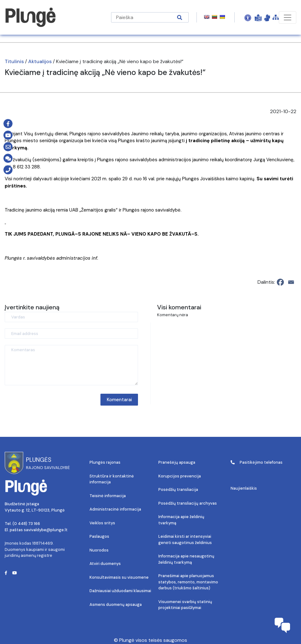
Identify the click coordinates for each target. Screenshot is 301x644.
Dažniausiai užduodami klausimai (120, 591)
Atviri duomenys (105, 564)
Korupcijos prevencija (180, 476)
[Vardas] (71, 317)
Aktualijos (40, 61)
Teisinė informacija (108, 496)
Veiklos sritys (102, 523)
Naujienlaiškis (244, 488)
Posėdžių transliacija (178, 489)
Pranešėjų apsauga (177, 462)
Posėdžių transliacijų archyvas (188, 503)
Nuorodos (99, 550)
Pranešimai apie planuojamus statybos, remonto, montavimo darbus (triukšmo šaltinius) (188, 582)
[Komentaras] (71, 365)
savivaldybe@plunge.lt (46, 530)
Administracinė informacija (115, 509)
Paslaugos (99, 536)
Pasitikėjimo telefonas (257, 462)
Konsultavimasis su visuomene (119, 577)
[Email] (291, 282)
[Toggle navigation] (288, 17)
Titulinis (14, 61)
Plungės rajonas (105, 462)
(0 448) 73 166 (26, 524)
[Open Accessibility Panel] (248, 17)
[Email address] (71, 334)
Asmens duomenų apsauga (116, 604)
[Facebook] (280, 282)
